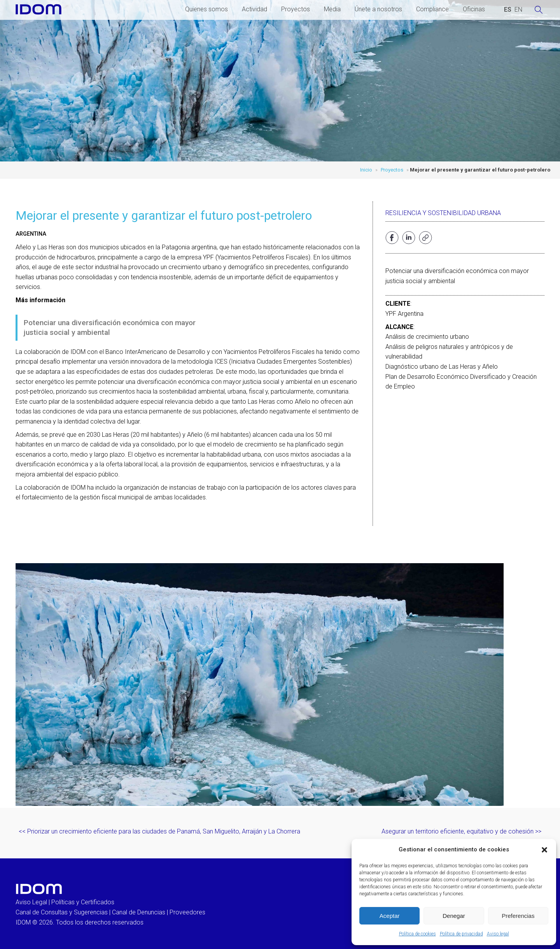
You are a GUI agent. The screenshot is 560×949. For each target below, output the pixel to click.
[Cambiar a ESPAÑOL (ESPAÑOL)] (508, 10)
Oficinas (474, 9)
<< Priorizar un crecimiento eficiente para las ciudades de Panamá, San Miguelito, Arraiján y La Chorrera (159, 831)
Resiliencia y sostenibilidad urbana (443, 213)
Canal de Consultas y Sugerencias (62, 912)
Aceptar (390, 916)
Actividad (255, 9)
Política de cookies (417, 934)
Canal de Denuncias (139, 912)
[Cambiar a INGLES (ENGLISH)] (518, 10)
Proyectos (296, 9)
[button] (544, 850)
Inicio (366, 170)
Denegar (454, 916)
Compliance (432, 9)
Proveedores (187, 912)
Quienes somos (206, 9)
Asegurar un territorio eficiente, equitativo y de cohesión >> (461, 831)
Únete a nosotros (378, 9)
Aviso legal (498, 934)
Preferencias (518, 916)
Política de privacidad (461, 934)
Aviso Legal (31, 902)
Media (332, 9)
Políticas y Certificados (83, 902)
